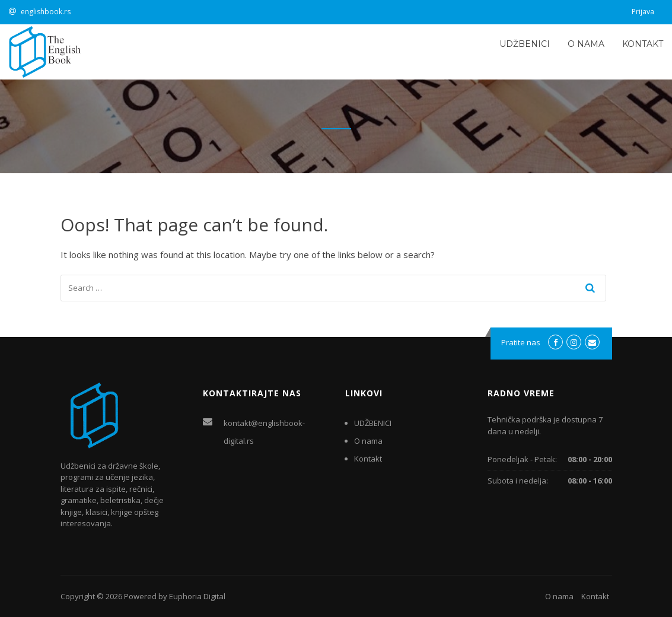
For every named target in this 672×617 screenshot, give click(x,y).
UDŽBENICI (525, 44)
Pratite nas (521, 342)
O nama (586, 44)
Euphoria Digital (197, 596)
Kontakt (643, 44)
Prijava (643, 12)
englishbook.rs (46, 12)
